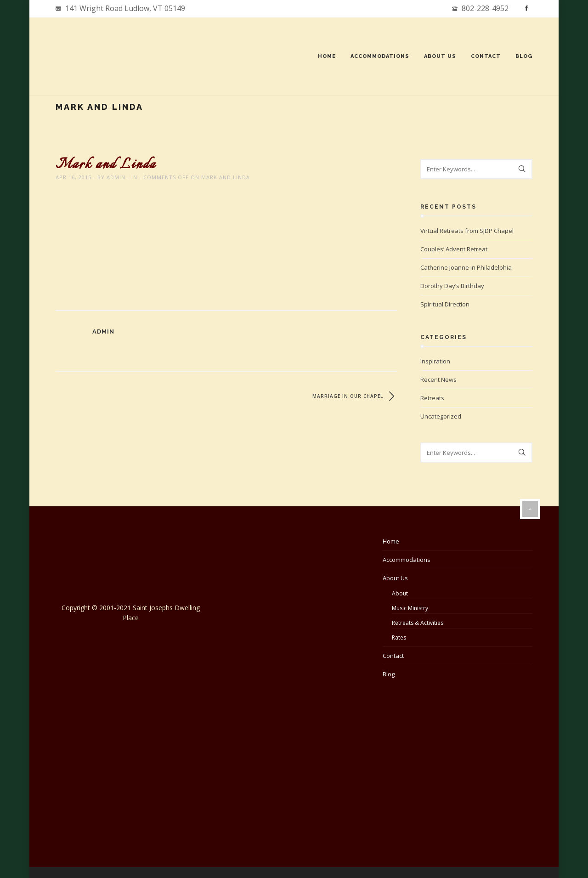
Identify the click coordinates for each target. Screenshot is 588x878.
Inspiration (435, 361)
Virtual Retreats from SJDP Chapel (467, 231)
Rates (399, 637)
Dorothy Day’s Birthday (452, 286)
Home (326, 56)
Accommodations (379, 56)
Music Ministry (410, 608)
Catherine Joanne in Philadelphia (466, 267)
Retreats (432, 398)
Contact (485, 56)
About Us (440, 56)
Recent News (438, 380)
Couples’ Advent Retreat (454, 249)
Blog (523, 56)
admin (116, 177)
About (400, 593)
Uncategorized (441, 416)
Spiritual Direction (445, 304)
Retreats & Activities (418, 623)
